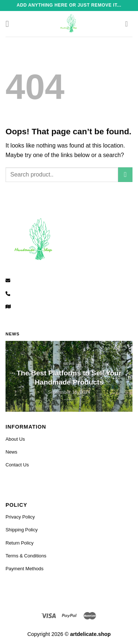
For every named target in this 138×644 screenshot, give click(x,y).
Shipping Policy (22, 530)
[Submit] (125, 174)
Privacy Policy (20, 517)
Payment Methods (24, 569)
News (11, 452)
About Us (15, 439)
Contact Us (17, 465)
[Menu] (10, 24)
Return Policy (20, 543)
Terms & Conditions (26, 556)
